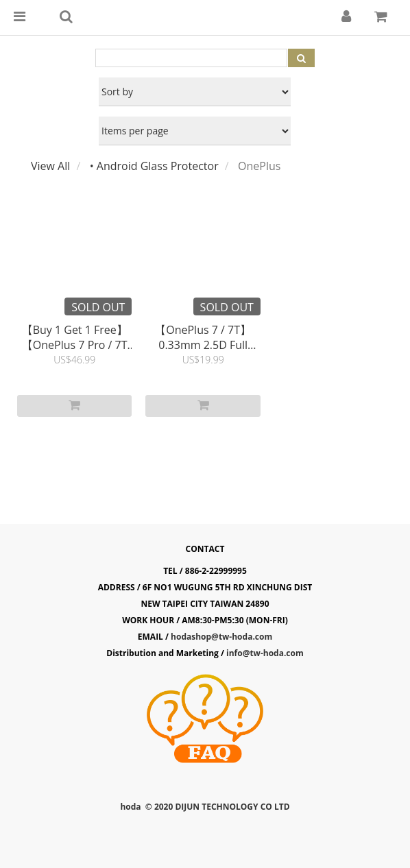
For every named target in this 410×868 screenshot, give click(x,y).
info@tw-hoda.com (265, 653)
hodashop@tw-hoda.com (221, 637)
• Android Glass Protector (154, 166)
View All (50, 166)
